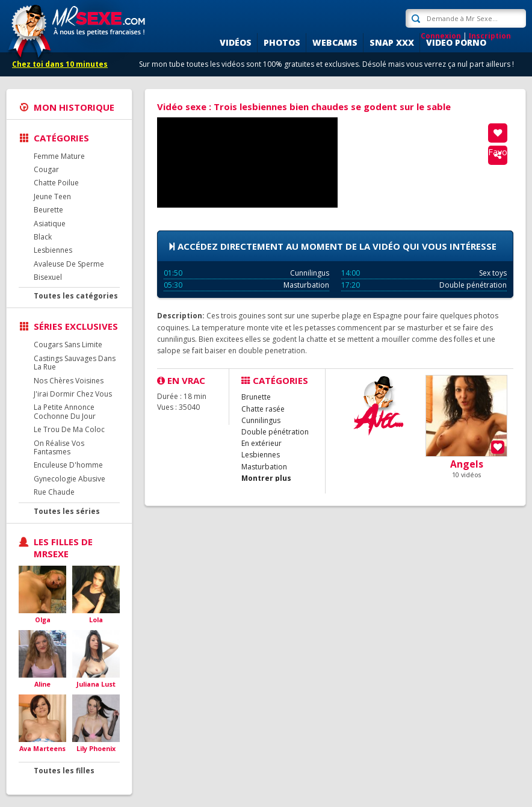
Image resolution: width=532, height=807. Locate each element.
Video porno (456, 42)
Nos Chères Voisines (69, 381)
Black (43, 237)
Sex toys (424, 273)
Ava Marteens (42, 748)
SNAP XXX (392, 42)
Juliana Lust (96, 684)
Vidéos (236, 42)
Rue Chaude (54, 492)
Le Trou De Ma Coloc (69, 429)
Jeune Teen (52, 196)
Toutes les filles (64, 771)
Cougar (46, 169)
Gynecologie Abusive (70, 479)
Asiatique (50, 224)
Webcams (335, 42)
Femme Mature (59, 156)
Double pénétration (424, 285)
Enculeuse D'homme (68, 465)
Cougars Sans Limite (68, 345)
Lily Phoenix (96, 748)
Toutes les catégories (76, 296)
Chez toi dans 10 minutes (60, 64)
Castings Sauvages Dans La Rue (75, 363)
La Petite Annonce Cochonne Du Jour (65, 411)
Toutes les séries (67, 511)
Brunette (256, 397)
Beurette (48, 210)
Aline (42, 684)
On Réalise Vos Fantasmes (59, 447)
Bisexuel (48, 277)
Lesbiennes (53, 250)
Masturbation (246, 285)
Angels (467, 464)
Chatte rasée (263, 409)
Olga (43, 620)
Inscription (490, 36)
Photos (282, 42)
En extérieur (261, 443)
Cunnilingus (246, 273)
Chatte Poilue (56, 183)
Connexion (441, 36)
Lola (96, 620)
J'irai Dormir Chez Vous (73, 394)
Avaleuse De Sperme (69, 264)
